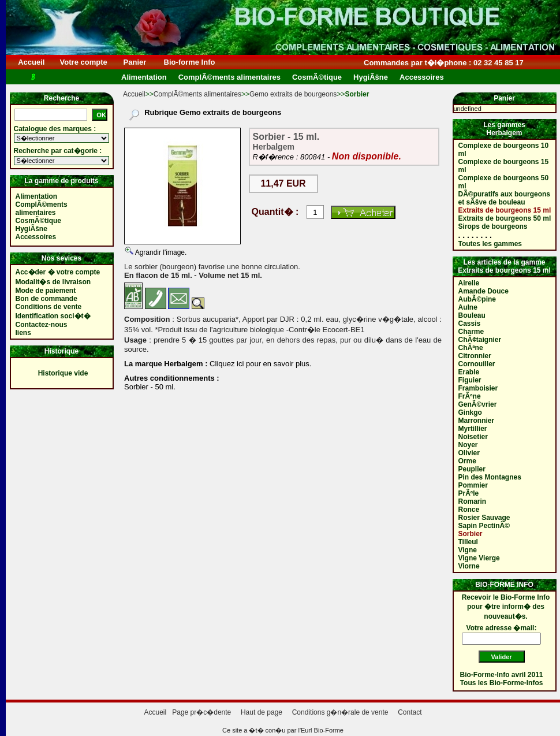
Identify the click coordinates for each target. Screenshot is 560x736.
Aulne (468, 307)
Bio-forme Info (189, 62)
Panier (135, 62)
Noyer (468, 445)
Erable (469, 372)
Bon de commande (46, 299)
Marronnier (477, 421)
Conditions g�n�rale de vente (340, 712)
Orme (467, 461)
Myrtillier (473, 429)
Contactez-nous (42, 325)
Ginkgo (470, 412)
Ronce (469, 510)
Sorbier (471, 534)
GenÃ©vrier (478, 404)
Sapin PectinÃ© (484, 526)
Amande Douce (484, 291)
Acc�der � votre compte (58, 272)
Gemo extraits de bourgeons (293, 94)
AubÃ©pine (477, 299)
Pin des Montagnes (490, 477)
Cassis (470, 324)
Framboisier (478, 388)
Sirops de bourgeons (493, 226)
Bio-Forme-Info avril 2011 (502, 675)
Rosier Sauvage (484, 518)
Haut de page (262, 712)
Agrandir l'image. (160, 252)
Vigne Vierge (479, 558)
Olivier (469, 453)
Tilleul (468, 542)
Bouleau (472, 315)
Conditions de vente (49, 307)
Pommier (473, 485)
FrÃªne (470, 396)
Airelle (469, 283)
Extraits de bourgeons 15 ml (505, 210)
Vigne (468, 550)
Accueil (31, 62)
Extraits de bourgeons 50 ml (505, 218)
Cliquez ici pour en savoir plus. (260, 364)
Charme (471, 332)
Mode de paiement (46, 291)
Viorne (469, 566)
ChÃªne (471, 348)
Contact (410, 712)
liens (23, 333)
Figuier (470, 380)
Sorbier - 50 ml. (150, 387)
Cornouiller (477, 364)
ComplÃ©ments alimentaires (197, 94)
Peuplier (472, 469)
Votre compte (83, 62)
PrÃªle (469, 493)
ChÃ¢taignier (480, 340)
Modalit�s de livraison (53, 282)
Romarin (473, 501)
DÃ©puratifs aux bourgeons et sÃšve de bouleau (505, 198)
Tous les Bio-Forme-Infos (502, 683)
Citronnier (475, 356)
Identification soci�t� (53, 316)
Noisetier (473, 437)
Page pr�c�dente (201, 712)
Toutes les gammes (490, 244)
